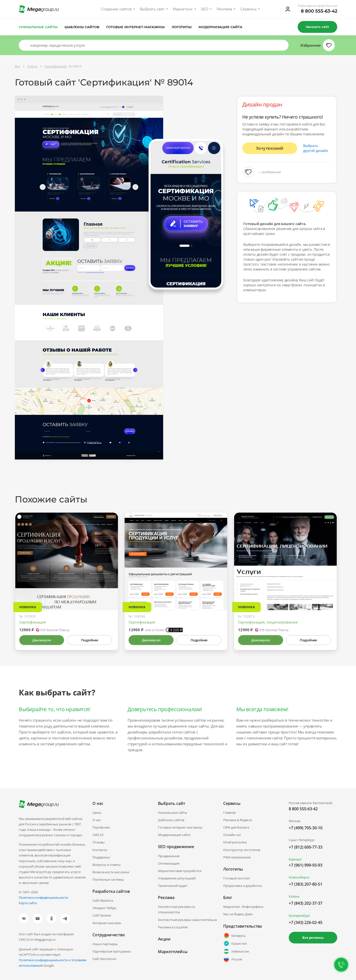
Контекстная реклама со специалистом (177, 909)
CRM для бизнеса (236, 827)
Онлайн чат (232, 835)
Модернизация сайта (220, 27)
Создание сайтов (116, 9)
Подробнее (89, 640)
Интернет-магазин (107, 923)
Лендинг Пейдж (104, 908)
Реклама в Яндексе (238, 820)
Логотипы (182, 27)
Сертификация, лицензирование (268, 622)
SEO (205, 9)
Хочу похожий (270, 148)
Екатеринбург (300, 916)
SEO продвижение (176, 847)
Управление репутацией (177, 878)
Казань (294, 896)
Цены (97, 813)
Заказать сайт (317, 27)
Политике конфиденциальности (43, 960)
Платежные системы (108, 879)
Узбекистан (236, 951)
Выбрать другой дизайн (316, 148)
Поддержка (101, 857)
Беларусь (234, 936)
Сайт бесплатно (104, 959)
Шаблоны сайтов (82, 27)
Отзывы (99, 842)
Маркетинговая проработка (180, 871)
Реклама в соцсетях (173, 927)
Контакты (100, 850)
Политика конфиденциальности (43, 897)
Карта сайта (28, 903)
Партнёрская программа (112, 951)
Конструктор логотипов (242, 850)
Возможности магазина (111, 872)
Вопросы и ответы (107, 865)
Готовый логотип (237, 878)
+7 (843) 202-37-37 (306, 903)
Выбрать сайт (152, 9)
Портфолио (101, 827)
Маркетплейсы (173, 952)
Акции (164, 939)
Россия (233, 959)
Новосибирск (299, 877)
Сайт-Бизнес (102, 915)
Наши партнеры (105, 944)
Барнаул (295, 859)
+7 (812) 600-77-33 (306, 847)
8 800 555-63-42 (319, 11)
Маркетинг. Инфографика (243, 907)
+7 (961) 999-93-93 (306, 865)
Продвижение (169, 856)
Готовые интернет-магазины (135, 27)
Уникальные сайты (38, 27)
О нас (97, 820)
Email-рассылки (235, 842)
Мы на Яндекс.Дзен (238, 914)
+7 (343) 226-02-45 (306, 922)
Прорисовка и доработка (243, 886)
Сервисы (249, 9)
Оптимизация (169, 863)
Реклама (224, 9)
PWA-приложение (237, 857)
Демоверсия (42, 640)
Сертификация (33, 622)
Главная (229, 813)
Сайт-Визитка (103, 900)
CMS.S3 (98, 835)
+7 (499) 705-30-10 (306, 828)
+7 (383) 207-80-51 (306, 884)
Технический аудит (173, 886)
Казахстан (235, 943)
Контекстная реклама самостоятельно (188, 920)
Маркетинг (183, 9)
